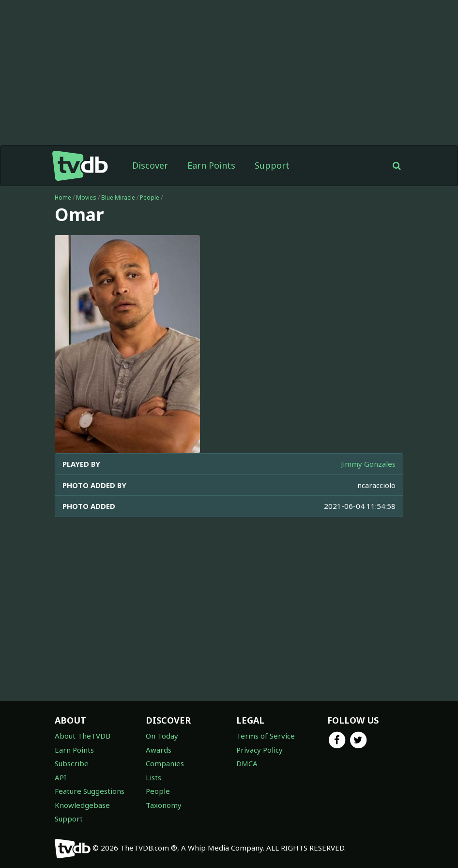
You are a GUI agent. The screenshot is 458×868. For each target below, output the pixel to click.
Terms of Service (266, 736)
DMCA (247, 763)
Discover (150, 165)
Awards (159, 750)
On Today (162, 736)
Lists (153, 777)
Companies (165, 763)
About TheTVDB (83, 736)
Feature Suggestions (90, 791)
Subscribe (72, 763)
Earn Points (211, 165)
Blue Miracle (118, 197)
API (61, 777)
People (150, 197)
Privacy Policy (260, 750)
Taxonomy (164, 805)
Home (63, 197)
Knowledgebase (82, 805)
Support (272, 165)
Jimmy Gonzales (368, 464)
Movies (86, 197)
